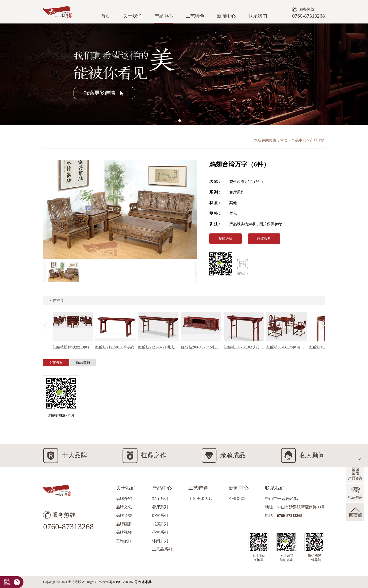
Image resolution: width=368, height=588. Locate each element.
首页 (106, 16)
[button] (180, 121)
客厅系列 (160, 499)
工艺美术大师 (200, 499)
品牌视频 (124, 532)
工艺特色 (195, 16)
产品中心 (164, 16)
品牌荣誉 (124, 516)
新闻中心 (226, 16)
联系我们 (258, 16)
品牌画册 (124, 524)
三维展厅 (124, 541)
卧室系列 (160, 516)
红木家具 (145, 582)
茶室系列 (160, 532)
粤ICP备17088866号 (123, 582)
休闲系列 (160, 541)
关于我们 (132, 16)
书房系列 (160, 524)
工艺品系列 (162, 549)
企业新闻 (237, 499)
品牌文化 (124, 507)
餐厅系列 (160, 507)
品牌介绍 (124, 499)
